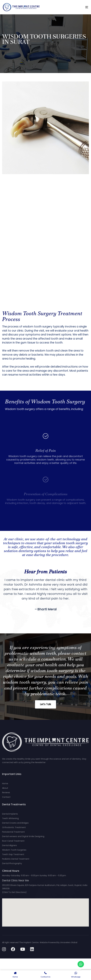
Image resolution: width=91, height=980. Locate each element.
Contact (6, 797)
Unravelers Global (69, 942)
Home (5, 783)
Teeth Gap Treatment (13, 854)
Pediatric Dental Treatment (16, 859)
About (5, 788)
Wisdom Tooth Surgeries (14, 850)
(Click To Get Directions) (14, 892)
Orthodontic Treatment (14, 827)
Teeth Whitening (10, 818)
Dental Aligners (9, 845)
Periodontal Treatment (13, 832)
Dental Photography (12, 863)
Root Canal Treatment (13, 841)
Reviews (6, 792)
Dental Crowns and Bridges (15, 823)
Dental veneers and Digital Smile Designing (23, 836)
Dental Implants (10, 814)
